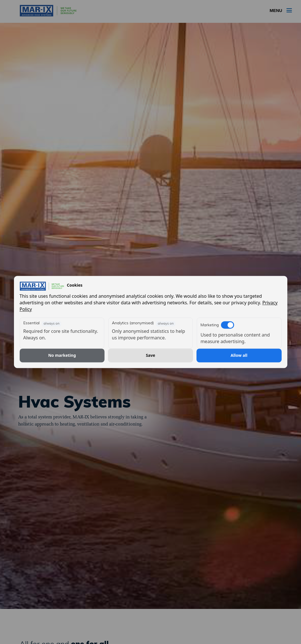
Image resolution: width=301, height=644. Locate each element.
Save (150, 355)
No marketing (62, 355)
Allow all (239, 355)
